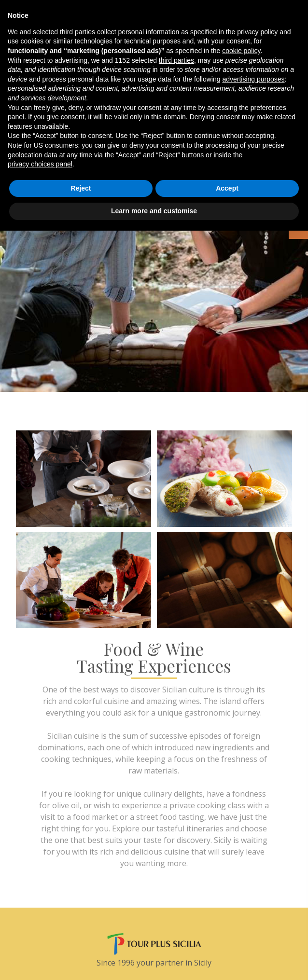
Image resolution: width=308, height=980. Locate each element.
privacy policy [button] (257, 32)
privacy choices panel (40, 164)
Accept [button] (227, 188)
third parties (176, 60)
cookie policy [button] (241, 51)
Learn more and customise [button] (154, 211)
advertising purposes (253, 79)
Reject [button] (81, 188)
